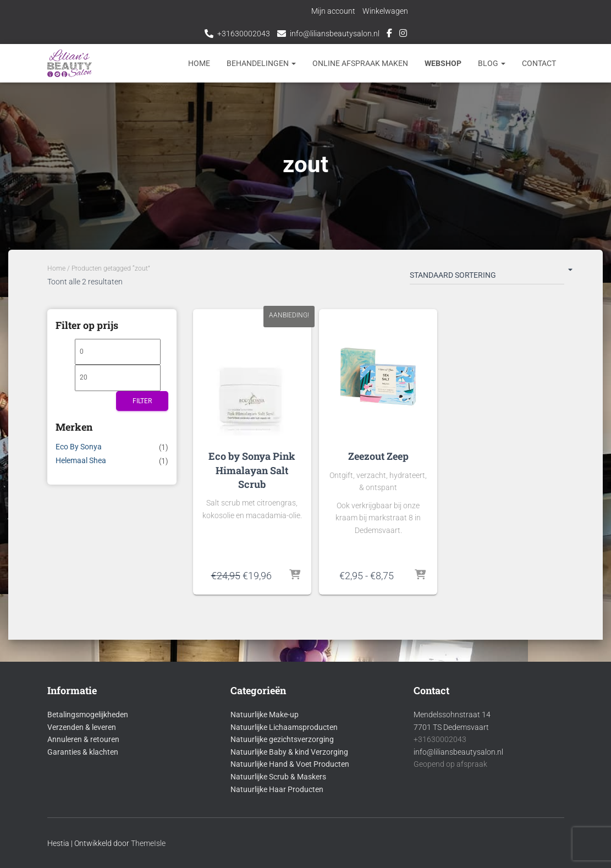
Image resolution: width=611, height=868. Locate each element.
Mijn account (333, 11)
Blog (492, 63)
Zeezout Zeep (378, 456)
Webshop (443, 63)
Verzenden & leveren (82, 727)
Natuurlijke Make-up (265, 715)
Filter (142, 401)
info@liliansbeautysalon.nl (335, 34)
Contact (539, 63)
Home (199, 63)
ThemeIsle (148, 843)
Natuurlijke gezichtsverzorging (282, 739)
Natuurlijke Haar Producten (277, 789)
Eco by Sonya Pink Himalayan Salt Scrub (252, 470)
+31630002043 (244, 34)
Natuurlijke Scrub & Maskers (278, 777)
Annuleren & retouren (83, 739)
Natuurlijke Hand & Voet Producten (290, 764)
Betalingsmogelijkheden (88, 715)
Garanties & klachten (83, 752)
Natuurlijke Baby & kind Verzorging (289, 752)
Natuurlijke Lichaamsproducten (284, 727)
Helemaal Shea (81, 460)
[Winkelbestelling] (487, 277)
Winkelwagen (385, 11)
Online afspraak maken (360, 63)
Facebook (389, 35)
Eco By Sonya (79, 447)
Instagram (403, 35)
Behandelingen (261, 63)
